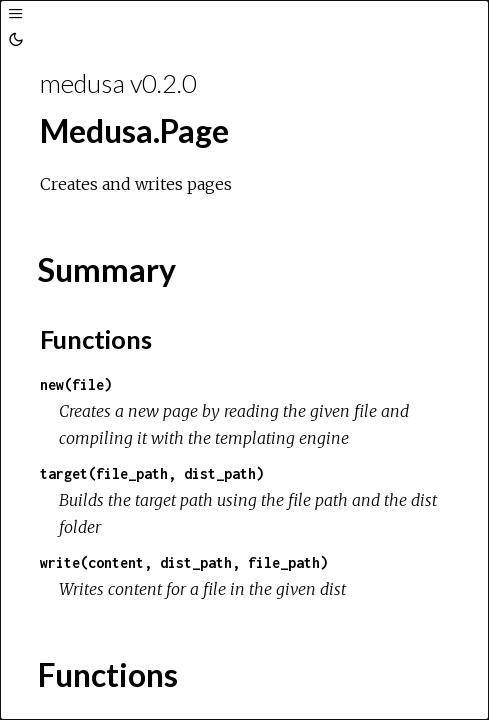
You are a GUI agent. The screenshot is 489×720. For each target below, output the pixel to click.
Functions (96, 339)
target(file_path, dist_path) (152, 473)
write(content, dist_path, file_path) (184, 562)
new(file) (76, 384)
